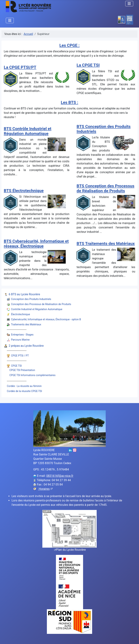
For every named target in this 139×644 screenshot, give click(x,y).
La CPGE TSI (88, 65)
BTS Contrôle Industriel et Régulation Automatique (28, 131)
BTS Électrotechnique (24, 191)
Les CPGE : (69, 45)
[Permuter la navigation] (129, 4)
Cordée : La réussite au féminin (24, 386)
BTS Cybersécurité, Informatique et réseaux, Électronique (36, 244)
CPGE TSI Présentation (22, 370)
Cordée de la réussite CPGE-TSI (24, 391)
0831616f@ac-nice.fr (60, 476)
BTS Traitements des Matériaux (106, 244)
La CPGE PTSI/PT (20, 67)
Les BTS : (69, 102)
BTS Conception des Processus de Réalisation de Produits (105, 188)
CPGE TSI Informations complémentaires (32, 375)
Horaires (45, 489)
